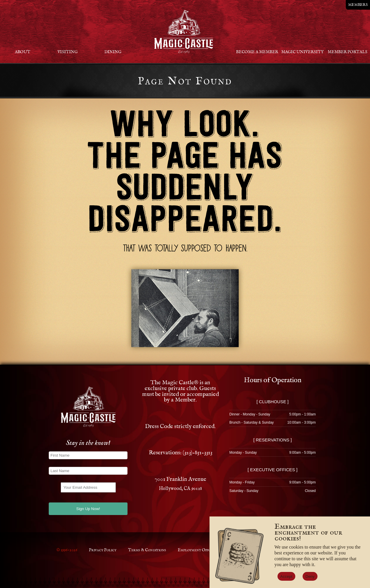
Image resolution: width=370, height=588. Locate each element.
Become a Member (257, 52)
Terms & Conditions (147, 550)
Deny (310, 576)
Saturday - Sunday (244, 491)
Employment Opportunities (203, 550)
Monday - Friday (242, 482)
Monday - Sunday (243, 453)
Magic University (302, 52)
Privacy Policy (103, 550)
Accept (286, 576)
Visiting (68, 52)
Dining (113, 52)
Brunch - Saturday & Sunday (252, 422)
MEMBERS (358, 5)
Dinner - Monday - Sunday (250, 414)
